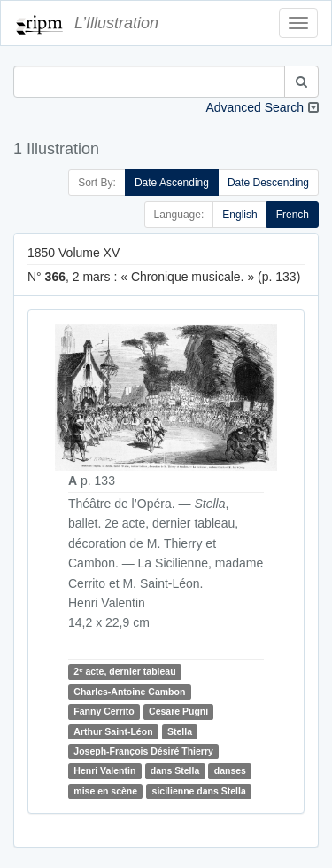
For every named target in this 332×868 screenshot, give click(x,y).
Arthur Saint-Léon (113, 731)
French (293, 215)
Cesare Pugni (178, 711)
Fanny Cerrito (104, 711)
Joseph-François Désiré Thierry (143, 751)
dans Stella (175, 771)
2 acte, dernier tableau (124, 672)
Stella (180, 731)
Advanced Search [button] (255, 107)
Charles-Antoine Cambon (129, 692)
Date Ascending (172, 183)
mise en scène (105, 791)
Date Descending (268, 183)
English (239, 215)
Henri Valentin (104, 771)
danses (230, 771)
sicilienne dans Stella (199, 791)
